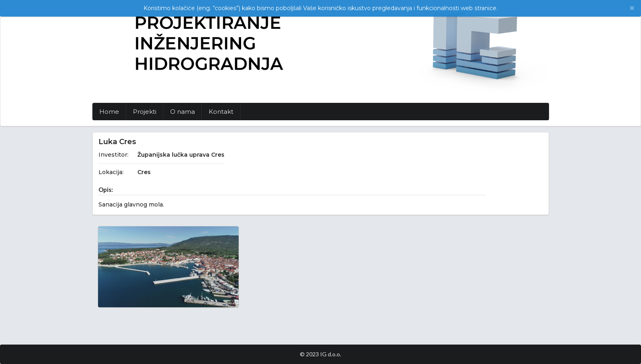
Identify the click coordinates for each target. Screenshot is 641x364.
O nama (183, 112)
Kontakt (221, 112)
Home (109, 112)
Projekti (145, 112)
